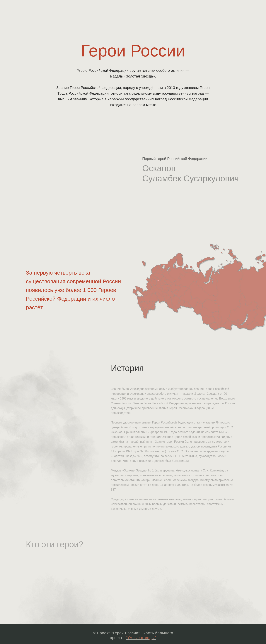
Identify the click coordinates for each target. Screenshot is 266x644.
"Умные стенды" (141, 638)
